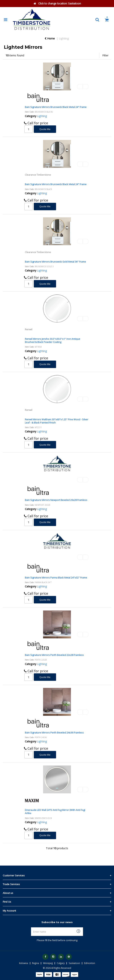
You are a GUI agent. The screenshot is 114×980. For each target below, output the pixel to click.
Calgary (61, 963)
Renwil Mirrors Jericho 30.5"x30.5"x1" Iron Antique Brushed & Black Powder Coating (53, 340)
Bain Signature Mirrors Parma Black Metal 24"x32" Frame (56, 578)
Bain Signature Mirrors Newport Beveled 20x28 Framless (56, 500)
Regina (36, 963)
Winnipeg (48, 963)
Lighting (64, 38)
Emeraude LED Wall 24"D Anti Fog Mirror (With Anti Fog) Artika (55, 812)
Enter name (58, 927)
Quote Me (45, 129)
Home (50, 38)
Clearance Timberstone (38, 175)
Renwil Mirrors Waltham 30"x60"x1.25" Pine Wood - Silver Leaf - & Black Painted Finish (57, 421)
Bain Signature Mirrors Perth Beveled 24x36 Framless (54, 733)
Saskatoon (74, 963)
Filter (105, 55)
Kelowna (24, 963)
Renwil (29, 329)
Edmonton (90, 963)
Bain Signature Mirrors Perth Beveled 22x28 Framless (54, 655)
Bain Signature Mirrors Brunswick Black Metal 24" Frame (56, 107)
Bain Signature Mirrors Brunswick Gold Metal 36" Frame (55, 262)
